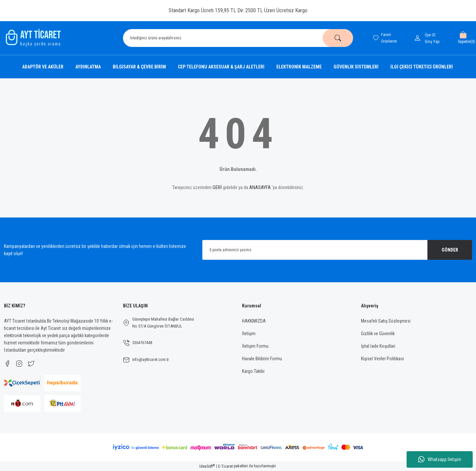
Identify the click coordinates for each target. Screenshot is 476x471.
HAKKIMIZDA (254, 321)
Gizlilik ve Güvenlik (378, 334)
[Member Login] (419, 38)
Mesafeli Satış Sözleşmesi (386, 321)
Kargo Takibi (253, 371)
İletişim (249, 334)
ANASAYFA (260, 187)
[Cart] (463, 38)
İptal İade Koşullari (378, 346)
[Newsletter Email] (337, 250)
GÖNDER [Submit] (450, 250)
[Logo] (32, 38)
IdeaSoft (207, 466)
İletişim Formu (255, 346)
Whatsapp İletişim (440, 459)
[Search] (238, 38)
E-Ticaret (225, 466)
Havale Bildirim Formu (262, 359)
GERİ (217, 187)
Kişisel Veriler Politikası (382, 359)
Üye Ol (430, 35)
